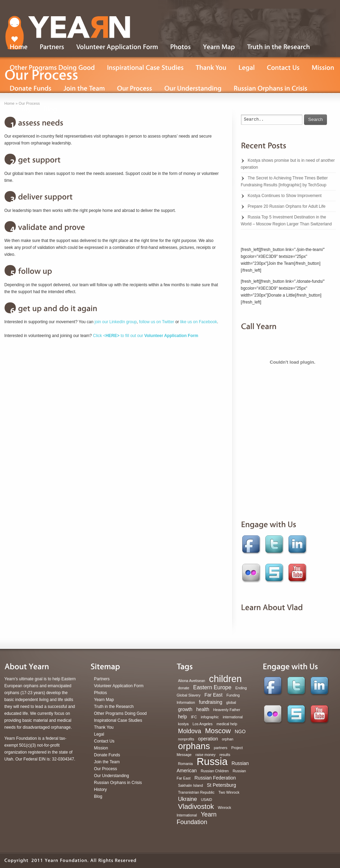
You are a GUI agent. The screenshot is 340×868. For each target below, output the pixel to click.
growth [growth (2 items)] (185, 709)
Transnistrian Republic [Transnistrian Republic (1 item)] (196, 792)
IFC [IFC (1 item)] (194, 717)
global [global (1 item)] (231, 702)
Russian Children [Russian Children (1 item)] (215, 771)
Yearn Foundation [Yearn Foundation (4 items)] (197, 818)
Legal (99, 734)
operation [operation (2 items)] (208, 739)
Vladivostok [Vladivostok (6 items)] (196, 806)
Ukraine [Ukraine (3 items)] (188, 799)
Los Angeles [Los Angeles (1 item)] (203, 724)
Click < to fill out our (145, 336)
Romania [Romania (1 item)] (186, 764)
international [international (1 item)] (233, 717)
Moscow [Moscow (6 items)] (218, 731)
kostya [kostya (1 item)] (183, 724)
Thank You (104, 727)
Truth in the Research (114, 707)
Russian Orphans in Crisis (118, 783)
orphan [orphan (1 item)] (228, 739)
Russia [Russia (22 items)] (212, 761)
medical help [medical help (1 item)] (227, 724)
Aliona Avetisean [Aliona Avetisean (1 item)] (192, 681)
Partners (102, 679)
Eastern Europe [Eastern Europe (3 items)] (212, 687)
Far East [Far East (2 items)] (213, 695)
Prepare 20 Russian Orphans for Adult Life (287, 206)
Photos (100, 693)
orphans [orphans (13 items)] (194, 746)
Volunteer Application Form (119, 686)
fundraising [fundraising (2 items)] (211, 702)
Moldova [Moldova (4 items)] (190, 731)
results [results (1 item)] (225, 755)
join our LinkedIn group (116, 322)
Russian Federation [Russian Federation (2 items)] (215, 778)
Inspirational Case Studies (118, 720)
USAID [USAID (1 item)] (207, 800)
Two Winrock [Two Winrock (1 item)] (229, 792)
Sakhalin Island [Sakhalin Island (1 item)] (191, 785)
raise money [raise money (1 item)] (205, 755)
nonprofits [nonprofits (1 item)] (186, 739)
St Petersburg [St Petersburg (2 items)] (221, 785)
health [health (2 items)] (203, 709)
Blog (98, 796)
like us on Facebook (199, 322)
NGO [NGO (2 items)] (240, 731)
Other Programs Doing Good (120, 713)
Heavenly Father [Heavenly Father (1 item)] (227, 710)
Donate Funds (107, 755)
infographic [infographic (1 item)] (210, 717)
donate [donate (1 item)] (184, 688)
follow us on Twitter (157, 322)
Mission (101, 748)
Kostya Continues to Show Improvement (285, 196)
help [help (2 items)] (183, 717)
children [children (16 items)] (226, 679)
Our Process (105, 769)
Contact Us (104, 741)
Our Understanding (111, 776)
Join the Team (107, 762)
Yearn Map (104, 700)
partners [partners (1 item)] (221, 748)
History (100, 790)
